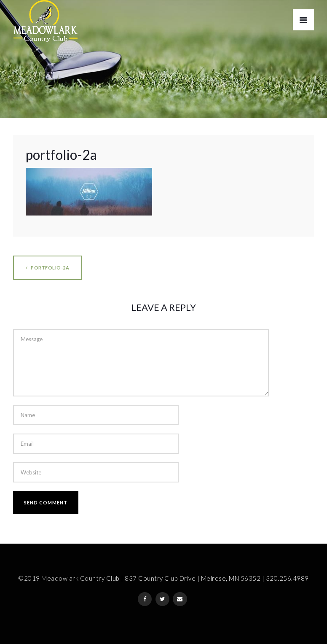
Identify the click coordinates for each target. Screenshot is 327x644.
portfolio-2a (47, 268)
